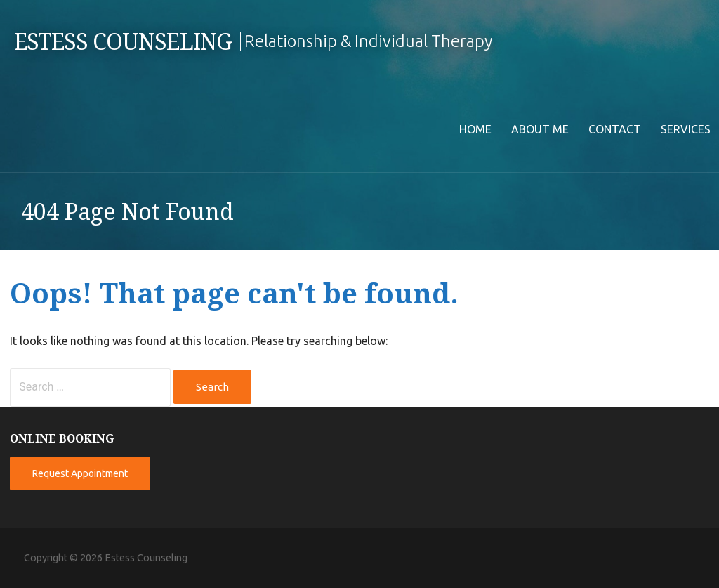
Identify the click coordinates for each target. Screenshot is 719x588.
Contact (615, 129)
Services (686, 129)
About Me (540, 129)
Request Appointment (80, 473)
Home (475, 129)
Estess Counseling (123, 42)
